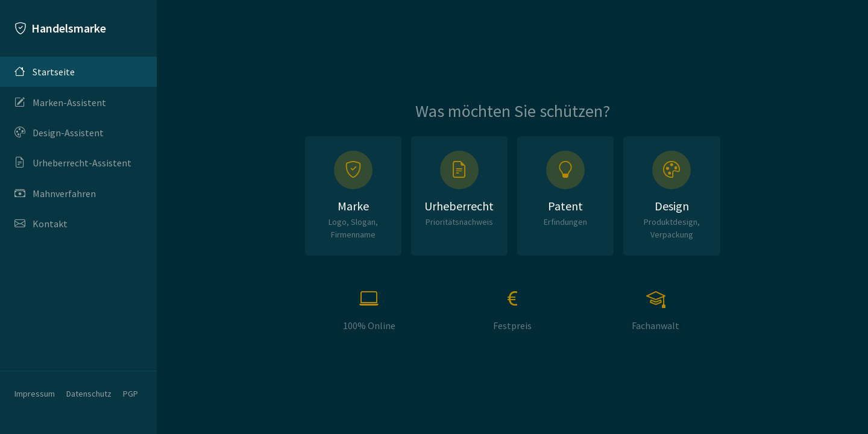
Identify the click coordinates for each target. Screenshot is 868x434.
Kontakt (41, 224)
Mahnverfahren (55, 193)
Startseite (45, 72)
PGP (131, 394)
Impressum (35, 394)
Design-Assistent (59, 133)
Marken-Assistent (60, 102)
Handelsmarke (60, 28)
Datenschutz (89, 394)
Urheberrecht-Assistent (73, 163)
